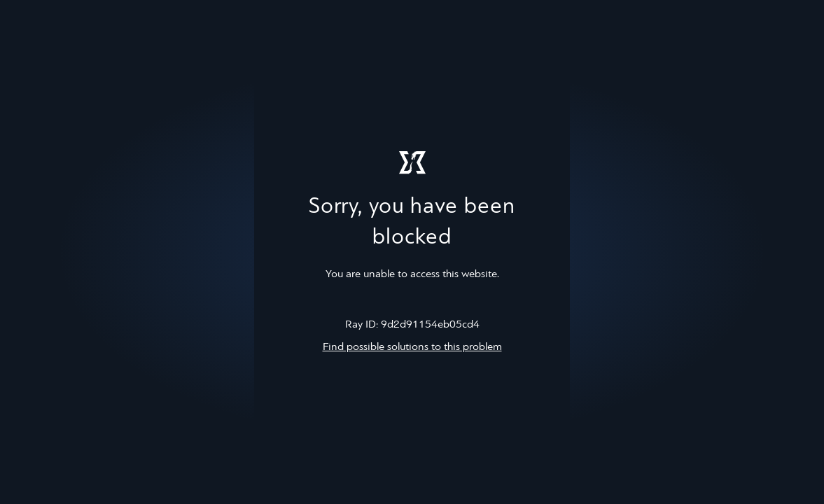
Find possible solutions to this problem (412, 347)
